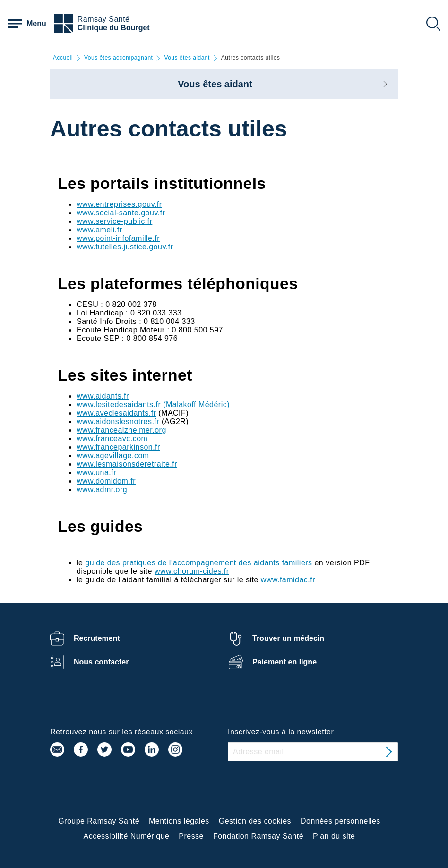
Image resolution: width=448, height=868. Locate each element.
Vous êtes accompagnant (118, 58)
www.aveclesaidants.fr (116, 413)
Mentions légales (179, 821)
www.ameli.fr (99, 230)
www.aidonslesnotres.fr (118, 421)
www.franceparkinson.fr (118, 447)
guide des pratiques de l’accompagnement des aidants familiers (198, 563)
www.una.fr (96, 472)
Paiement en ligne (284, 662)
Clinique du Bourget (114, 28)
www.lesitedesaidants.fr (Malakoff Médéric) (153, 404)
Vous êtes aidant (187, 58)
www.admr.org (102, 489)
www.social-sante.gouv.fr (121, 213)
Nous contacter (101, 662)
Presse (191, 836)
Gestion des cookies (255, 821)
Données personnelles (340, 821)
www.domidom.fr (106, 481)
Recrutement (97, 638)
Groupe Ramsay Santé (99, 821)
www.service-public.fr (114, 221)
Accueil (63, 58)
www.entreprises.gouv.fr (119, 204)
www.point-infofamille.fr (118, 238)
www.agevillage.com (113, 455)
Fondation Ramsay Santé (258, 836)
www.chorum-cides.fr (192, 571)
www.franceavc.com (112, 438)
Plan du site (334, 836)
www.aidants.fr (103, 396)
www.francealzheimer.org (121, 430)
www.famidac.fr (288, 580)
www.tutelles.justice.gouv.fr (125, 247)
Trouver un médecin (288, 638)
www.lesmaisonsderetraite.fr (127, 464)
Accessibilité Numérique (127, 836)
